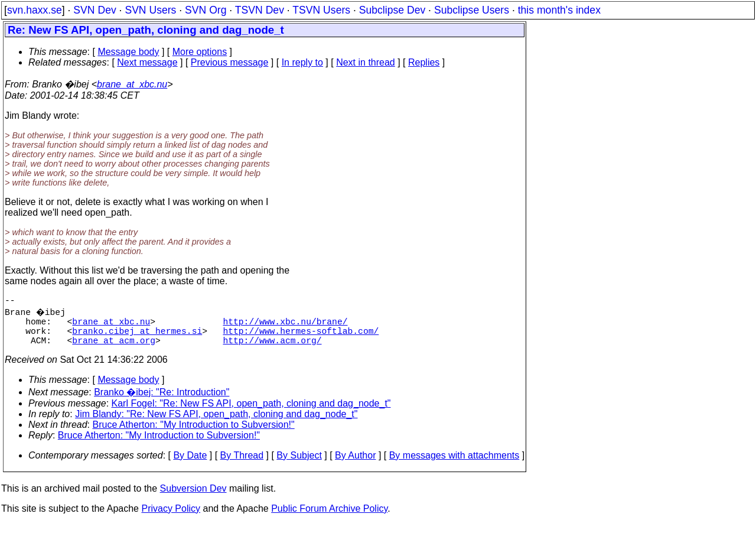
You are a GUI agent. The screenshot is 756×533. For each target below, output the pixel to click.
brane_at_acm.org (114, 349)
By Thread (242, 465)
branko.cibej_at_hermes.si (137, 337)
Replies (424, 62)
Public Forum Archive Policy (329, 518)
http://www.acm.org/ (272, 349)
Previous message (230, 62)
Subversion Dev (193, 498)
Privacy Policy (171, 518)
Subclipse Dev (392, 10)
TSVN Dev (260, 10)
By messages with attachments (454, 465)
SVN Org (206, 10)
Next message (147, 62)
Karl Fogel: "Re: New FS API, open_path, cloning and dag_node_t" (251, 413)
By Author (355, 465)
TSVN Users (321, 10)
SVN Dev (94, 10)
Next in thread (366, 62)
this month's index (559, 10)
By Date (190, 465)
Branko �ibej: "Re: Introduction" (162, 402)
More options (200, 52)
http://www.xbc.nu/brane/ (285, 326)
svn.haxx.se (35, 10)
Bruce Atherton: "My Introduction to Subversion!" (194, 434)
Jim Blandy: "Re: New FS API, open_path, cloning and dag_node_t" (216, 423)
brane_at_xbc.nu (132, 84)
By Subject (299, 465)
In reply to (302, 62)
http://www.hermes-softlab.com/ (301, 337)
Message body (128, 52)
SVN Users (150, 10)
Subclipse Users (472, 10)
